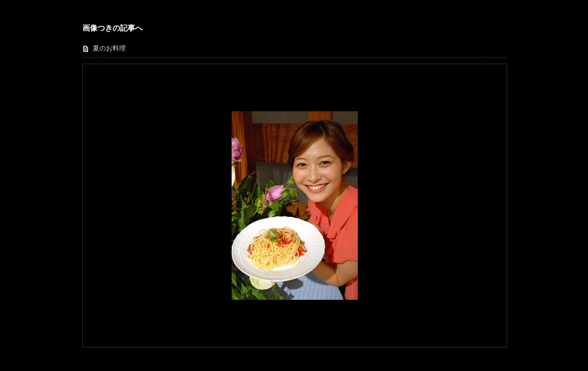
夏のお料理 (109, 48)
